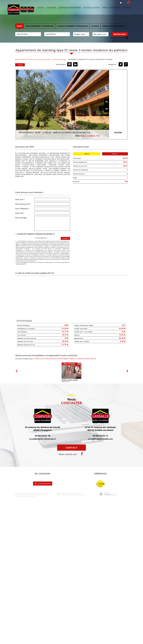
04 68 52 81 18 (43, 436)
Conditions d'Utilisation (62, 262)
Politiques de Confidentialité (45, 262)
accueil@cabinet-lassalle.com (100, 439)
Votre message (21, 218)
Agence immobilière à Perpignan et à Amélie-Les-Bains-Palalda (33, 59)
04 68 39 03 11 (100, 436)
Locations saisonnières (69, 8)
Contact (127, 8)
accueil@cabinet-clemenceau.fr (43, 439)
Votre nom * (20, 199)
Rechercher (120, 34)
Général (87, 154)
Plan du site (18, 495)
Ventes (40, 8)
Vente (19, 26)
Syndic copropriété (111, 8)
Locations (51, 8)
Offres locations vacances (114, 26)
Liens (43, 495)
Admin (47, 495)
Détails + (115, 154)
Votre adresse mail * (23, 204)
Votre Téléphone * (22, 208)
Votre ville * (20, 213)
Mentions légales (27, 495)
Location (95, 26)
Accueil (31, 8)
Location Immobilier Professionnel (72, 26)
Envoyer (65, 238)
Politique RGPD (31, 496)
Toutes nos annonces (21, 496)
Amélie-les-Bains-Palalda (59, 59)
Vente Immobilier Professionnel (39, 26)
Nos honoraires (36, 495)
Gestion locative (91, 8)
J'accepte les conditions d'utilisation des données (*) (36, 234)
